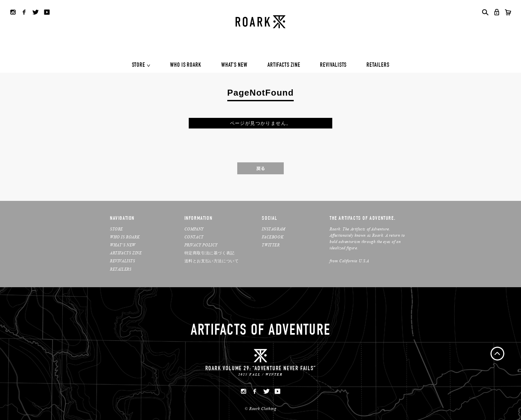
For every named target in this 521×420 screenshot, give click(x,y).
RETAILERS (378, 65)
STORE (139, 65)
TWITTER (271, 245)
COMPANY (194, 229)
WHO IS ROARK (186, 65)
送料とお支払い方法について (212, 261)
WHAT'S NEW (234, 65)
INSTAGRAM (273, 229)
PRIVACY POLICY (201, 245)
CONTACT (194, 237)
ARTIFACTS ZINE (284, 65)
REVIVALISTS (333, 65)
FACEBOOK (273, 237)
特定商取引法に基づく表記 (209, 253)
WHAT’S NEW (123, 245)
